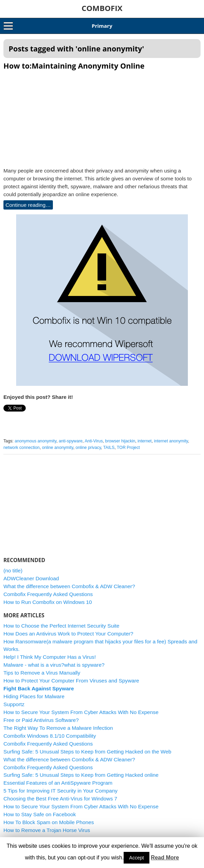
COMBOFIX (102, 8)
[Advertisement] (102, 117)
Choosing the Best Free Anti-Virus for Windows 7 (60, 799)
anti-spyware (71, 441)
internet (145, 441)
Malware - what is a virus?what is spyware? (54, 665)
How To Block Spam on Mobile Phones (49, 822)
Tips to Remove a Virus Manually (42, 673)
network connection (21, 448)
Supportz (14, 704)
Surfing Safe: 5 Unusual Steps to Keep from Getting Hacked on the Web (87, 752)
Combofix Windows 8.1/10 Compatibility (50, 736)
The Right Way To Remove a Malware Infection (58, 728)
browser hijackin (120, 441)
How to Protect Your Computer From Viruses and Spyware (71, 681)
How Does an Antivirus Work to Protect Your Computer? (68, 634)
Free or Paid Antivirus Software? (41, 720)
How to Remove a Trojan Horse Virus (47, 830)
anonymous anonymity (36, 441)
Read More (165, 858)
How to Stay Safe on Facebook (40, 814)
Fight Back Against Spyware (39, 688)
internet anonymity (171, 441)
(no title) (13, 570)
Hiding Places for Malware (34, 696)
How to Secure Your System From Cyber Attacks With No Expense (81, 712)
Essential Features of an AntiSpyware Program (58, 783)
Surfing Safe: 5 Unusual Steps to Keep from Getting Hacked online (81, 775)
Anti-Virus (94, 441)
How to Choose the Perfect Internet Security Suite (61, 626)
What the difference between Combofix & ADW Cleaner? (69, 586)
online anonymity (58, 448)
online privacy (88, 448)
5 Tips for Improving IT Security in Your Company (60, 791)
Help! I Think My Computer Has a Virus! (50, 657)
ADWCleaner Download (31, 578)
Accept (137, 858)
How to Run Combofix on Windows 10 (48, 602)
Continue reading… (28, 205)
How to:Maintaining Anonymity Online (74, 66)
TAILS (109, 448)
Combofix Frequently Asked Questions (48, 594)
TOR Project (128, 448)
